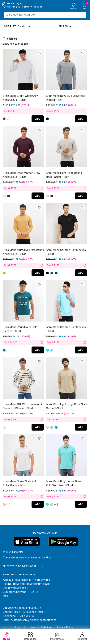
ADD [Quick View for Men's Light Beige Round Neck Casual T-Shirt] (81, 196)
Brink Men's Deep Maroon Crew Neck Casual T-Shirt (21, 175)
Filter (64, 26)
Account (82, 636)
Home (7, 636)
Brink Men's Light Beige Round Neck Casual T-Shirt (64, 175)
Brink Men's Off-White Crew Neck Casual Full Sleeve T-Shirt (23, 406)
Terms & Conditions (45, 629)
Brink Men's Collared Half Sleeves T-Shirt (66, 252)
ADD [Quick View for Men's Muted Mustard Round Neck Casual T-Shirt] (38, 273)
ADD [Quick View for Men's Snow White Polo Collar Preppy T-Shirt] (38, 504)
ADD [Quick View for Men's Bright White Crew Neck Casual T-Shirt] (38, 119)
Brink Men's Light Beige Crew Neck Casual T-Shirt (66, 406)
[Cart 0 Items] (84, 6)
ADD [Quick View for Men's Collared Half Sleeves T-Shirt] (81, 273)
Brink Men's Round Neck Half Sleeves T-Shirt (20, 329)
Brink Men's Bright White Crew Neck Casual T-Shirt (21, 98)
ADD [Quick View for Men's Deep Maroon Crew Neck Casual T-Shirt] (38, 196)
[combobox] (45, 15)
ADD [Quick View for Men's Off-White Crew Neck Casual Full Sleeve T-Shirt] (38, 427)
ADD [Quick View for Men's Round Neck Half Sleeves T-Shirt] (38, 350)
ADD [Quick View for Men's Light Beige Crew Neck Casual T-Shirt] (81, 427)
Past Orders (57, 636)
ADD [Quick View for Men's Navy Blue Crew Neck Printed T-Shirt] (81, 119)
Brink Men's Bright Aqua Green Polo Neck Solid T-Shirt (64, 483)
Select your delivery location (25, 7)
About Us (20, 624)
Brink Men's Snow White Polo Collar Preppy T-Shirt (20, 483)
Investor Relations (41, 624)
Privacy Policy (65, 624)
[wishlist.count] (74, 6)
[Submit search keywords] (7, 15)
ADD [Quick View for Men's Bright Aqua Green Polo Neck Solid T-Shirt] (81, 504)
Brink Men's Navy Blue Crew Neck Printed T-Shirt (66, 98)
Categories (30, 636)
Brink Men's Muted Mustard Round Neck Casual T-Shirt (23, 252)
